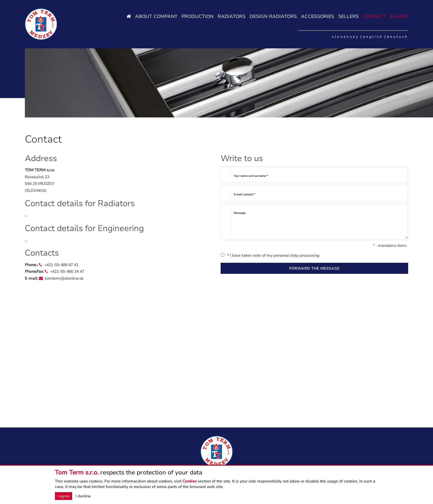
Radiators (232, 16)
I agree (64, 496)
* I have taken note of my (270, 255)
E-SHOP (399, 16)
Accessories (318, 16)
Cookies (190, 481)
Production (197, 16)
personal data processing (296, 255)
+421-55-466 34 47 (67, 271)
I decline (83, 496)
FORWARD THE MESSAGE (314, 268)
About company (156, 16)
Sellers (348, 16)
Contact (374, 16)
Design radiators (273, 16)
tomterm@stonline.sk (64, 278)
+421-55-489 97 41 (61, 265)
